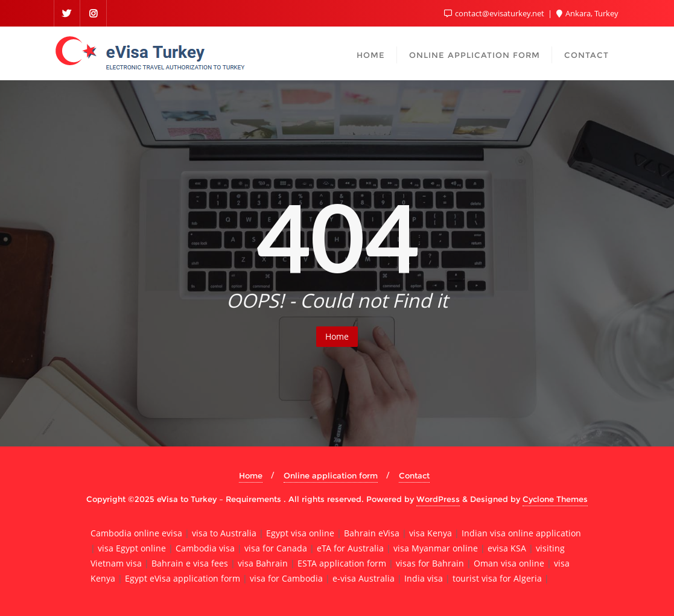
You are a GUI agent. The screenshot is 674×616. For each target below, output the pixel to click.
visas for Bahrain (430, 563)
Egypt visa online (300, 533)
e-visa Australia (364, 578)
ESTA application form (342, 563)
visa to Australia (224, 533)
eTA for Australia (350, 548)
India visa (424, 578)
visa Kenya (431, 533)
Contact (414, 475)
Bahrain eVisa (372, 533)
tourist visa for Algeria (497, 578)
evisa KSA (507, 548)
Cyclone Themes (555, 499)
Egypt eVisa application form (183, 578)
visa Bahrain (263, 563)
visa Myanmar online (436, 548)
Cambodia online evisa (136, 533)
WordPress (438, 499)
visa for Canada (276, 548)
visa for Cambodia (286, 578)
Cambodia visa (205, 548)
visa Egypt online (132, 548)
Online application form (331, 475)
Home (337, 336)
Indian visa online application (521, 533)
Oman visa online (509, 563)
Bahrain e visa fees (190, 563)
